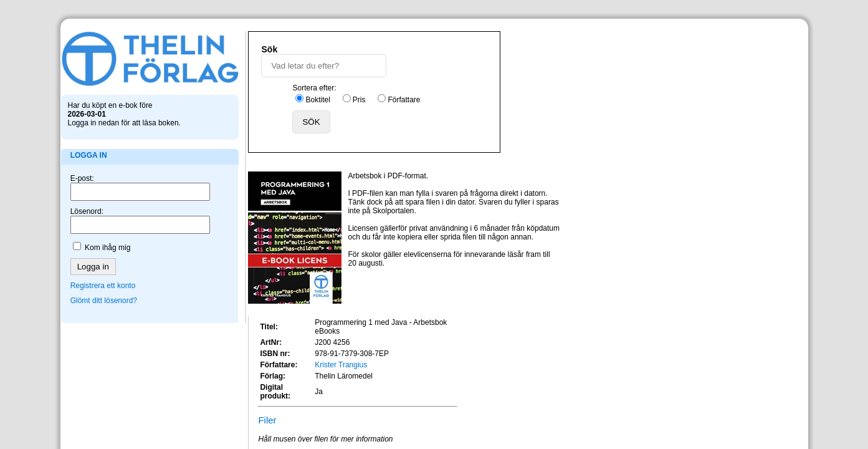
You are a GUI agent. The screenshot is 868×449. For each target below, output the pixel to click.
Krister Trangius (664, 164)
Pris (489, 70)
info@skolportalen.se (478, 351)
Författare (535, 70)
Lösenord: (91, 208)
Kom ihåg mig (112, 244)
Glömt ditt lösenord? (108, 297)
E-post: (87, 175)
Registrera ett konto (107, 282)
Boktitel (448, 70)
